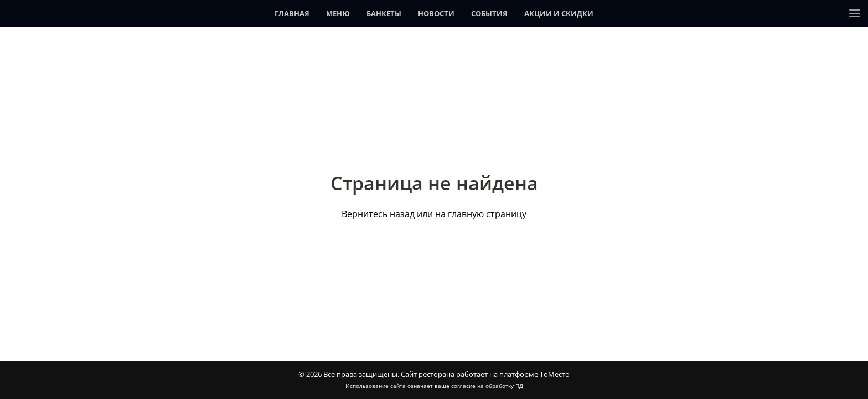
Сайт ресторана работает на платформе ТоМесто (485, 374)
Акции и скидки (559, 13)
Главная (292, 13)
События (489, 13)
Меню (338, 13)
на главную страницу (481, 214)
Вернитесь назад (378, 214)
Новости (436, 13)
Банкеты (384, 13)
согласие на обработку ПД (487, 386)
